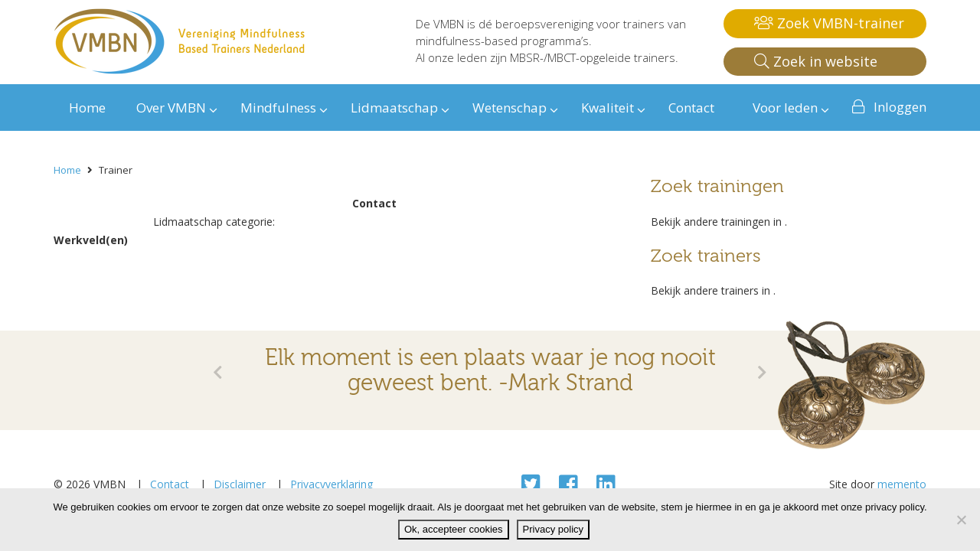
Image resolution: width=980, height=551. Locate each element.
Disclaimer (240, 484)
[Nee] (961, 520)
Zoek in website (816, 61)
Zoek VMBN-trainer (829, 23)
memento (902, 484)
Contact (170, 484)
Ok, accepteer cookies (454, 529)
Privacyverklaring (332, 484)
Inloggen (900, 107)
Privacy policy (553, 529)
